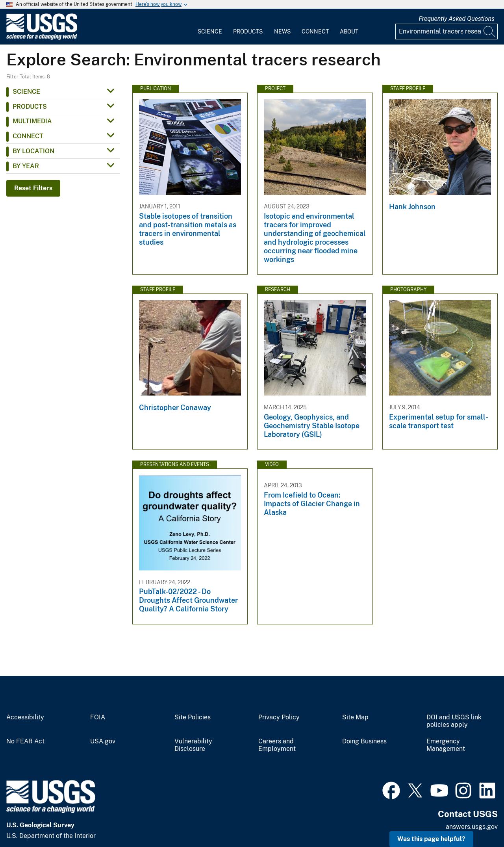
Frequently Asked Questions (457, 19)
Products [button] (30, 107)
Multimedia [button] (32, 121)
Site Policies (193, 717)
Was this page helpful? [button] (431, 839)
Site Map (355, 717)
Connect (315, 32)
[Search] (490, 32)
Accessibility (25, 717)
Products (248, 32)
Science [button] (26, 92)
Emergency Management (446, 745)
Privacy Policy (279, 717)
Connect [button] (28, 136)
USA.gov (103, 741)
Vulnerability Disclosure (193, 745)
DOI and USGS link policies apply (454, 721)
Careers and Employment (277, 745)
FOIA (98, 717)
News (282, 32)
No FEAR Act (25, 741)
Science (210, 32)
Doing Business (364, 741)
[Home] (42, 38)
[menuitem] (210, 27)
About (349, 32)
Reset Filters (33, 188)
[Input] (447, 32)
